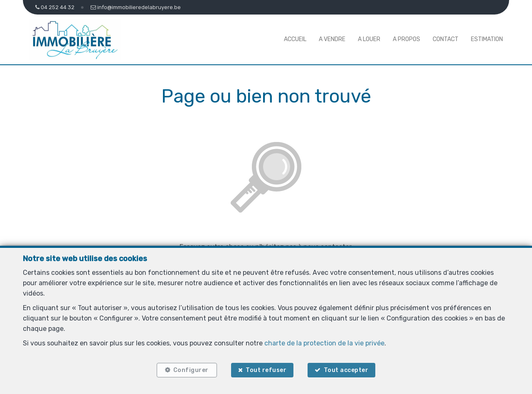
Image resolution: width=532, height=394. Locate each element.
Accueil (295, 39)
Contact (446, 39)
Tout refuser (266, 370)
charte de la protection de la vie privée (324, 343)
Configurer (191, 370)
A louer (369, 39)
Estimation (487, 39)
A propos (406, 39)
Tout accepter (346, 370)
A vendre (332, 39)
